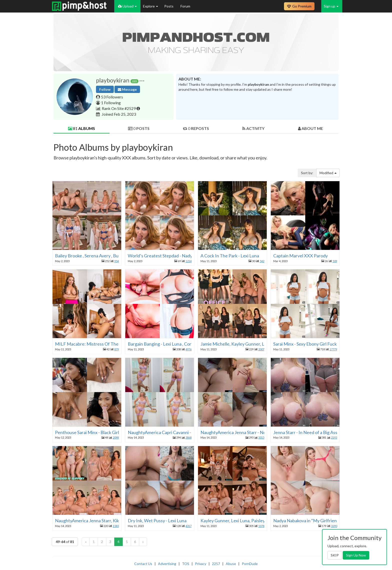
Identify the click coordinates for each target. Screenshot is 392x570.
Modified (328, 173)
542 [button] (262, 261)
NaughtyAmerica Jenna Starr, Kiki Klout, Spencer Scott (108, 521)
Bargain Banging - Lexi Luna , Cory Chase (167, 344)
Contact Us (143, 564)
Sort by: (307, 173)
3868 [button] (188, 437)
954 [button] (116, 261)
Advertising (167, 564)
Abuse (231, 564)
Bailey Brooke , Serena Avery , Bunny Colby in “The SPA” (109, 256)
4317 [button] (188, 526)
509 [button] (335, 261)
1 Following (111, 103)
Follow (105, 89)
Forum (185, 6)
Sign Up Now (356, 555)
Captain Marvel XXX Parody (300, 256)
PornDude (250, 564)
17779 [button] (333, 349)
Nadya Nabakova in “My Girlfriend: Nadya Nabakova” (324, 521)
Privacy (201, 564)
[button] (142, 80)
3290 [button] (334, 526)
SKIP (335, 555)
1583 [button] (116, 526)
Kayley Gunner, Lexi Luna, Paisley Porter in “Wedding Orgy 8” (260, 521)
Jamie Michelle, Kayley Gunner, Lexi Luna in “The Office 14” (258, 344)
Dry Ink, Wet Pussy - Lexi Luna (157, 521)
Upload (127, 6)
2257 (216, 564)
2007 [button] (261, 349)
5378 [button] (261, 526)
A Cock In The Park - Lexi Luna (230, 256)
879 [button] (116, 349)
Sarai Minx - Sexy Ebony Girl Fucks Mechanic (316, 344)
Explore (150, 6)
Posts (169, 6)
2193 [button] (334, 437)
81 (81, 128)
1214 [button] (188, 261)
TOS (186, 564)
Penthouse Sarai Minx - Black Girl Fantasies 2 (98, 432)
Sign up (331, 6)
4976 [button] (188, 349)
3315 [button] (261, 437)
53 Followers (112, 97)
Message (127, 89)
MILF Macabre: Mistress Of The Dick (92, 344)
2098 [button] (116, 437)
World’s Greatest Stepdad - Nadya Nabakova (171, 256)
